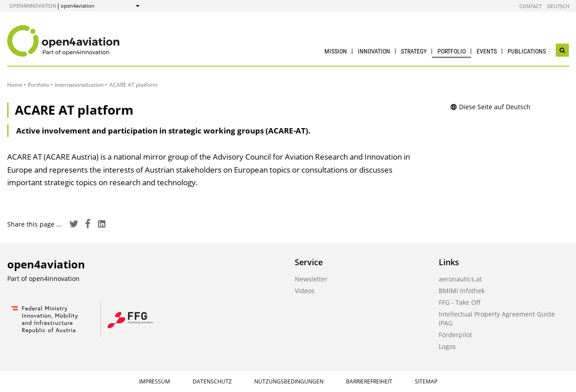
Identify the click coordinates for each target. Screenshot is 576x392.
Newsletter (311, 279)
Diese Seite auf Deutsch (490, 107)
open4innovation (33, 6)
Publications (527, 51)
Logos (447, 346)
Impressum (155, 381)
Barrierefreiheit (369, 381)
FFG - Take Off (460, 302)
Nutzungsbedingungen (289, 381)
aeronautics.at (460, 279)
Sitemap (426, 381)
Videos (305, 291)
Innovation (374, 51)
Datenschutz (212, 381)
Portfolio (452, 51)
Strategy (414, 51)
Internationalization (79, 85)
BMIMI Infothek (462, 291)
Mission (336, 51)
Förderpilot (455, 335)
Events (487, 51)
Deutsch (558, 6)
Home (15, 85)
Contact (531, 6)
